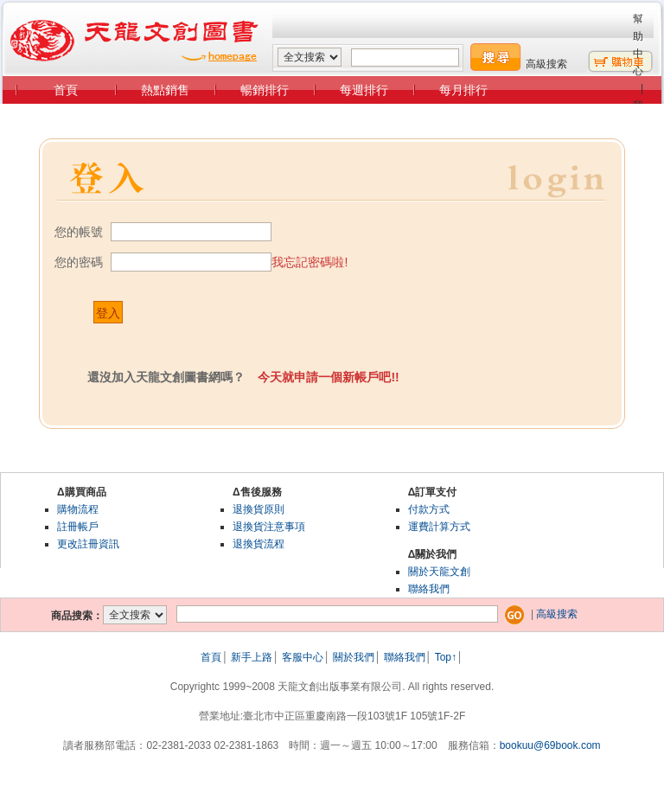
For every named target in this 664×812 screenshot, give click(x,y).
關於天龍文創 (439, 572)
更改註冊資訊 (88, 544)
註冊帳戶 (78, 527)
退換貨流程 (259, 544)
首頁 (66, 90)
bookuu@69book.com (550, 745)
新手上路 (252, 657)
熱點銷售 (165, 90)
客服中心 (303, 657)
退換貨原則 (259, 509)
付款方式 (429, 509)
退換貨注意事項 (269, 527)
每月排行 (463, 90)
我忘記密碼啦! (310, 262)
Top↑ (446, 657)
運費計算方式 (439, 527)
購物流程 (78, 509)
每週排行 (364, 90)
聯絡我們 (429, 589)
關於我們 (354, 657)
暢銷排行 (265, 90)
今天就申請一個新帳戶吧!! (328, 377)
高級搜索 (546, 64)
